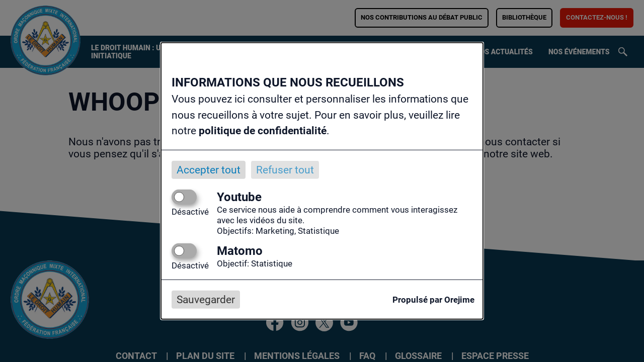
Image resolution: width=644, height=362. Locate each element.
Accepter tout (209, 169)
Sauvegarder (206, 300)
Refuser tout (285, 169)
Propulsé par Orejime (433, 300)
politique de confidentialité (263, 131)
